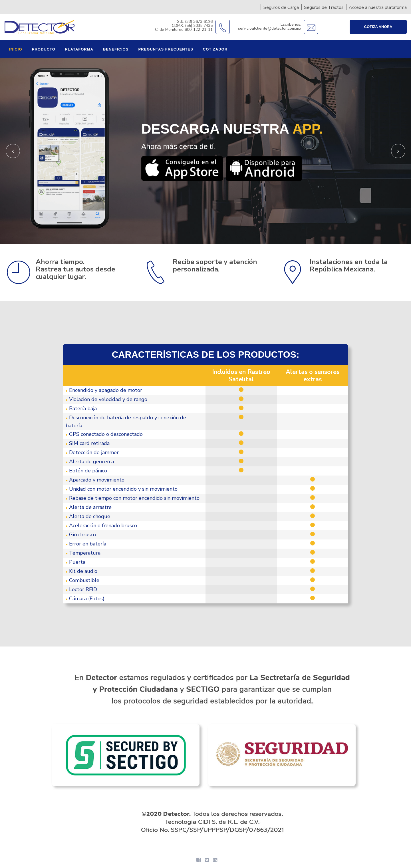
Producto (44, 49)
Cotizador (215, 49)
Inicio (16, 49)
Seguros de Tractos (324, 7)
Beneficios (116, 49)
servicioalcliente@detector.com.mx (270, 28)
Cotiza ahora (378, 27)
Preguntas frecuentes (166, 49)
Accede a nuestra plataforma (378, 7)
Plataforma (79, 49)
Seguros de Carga (281, 7)
